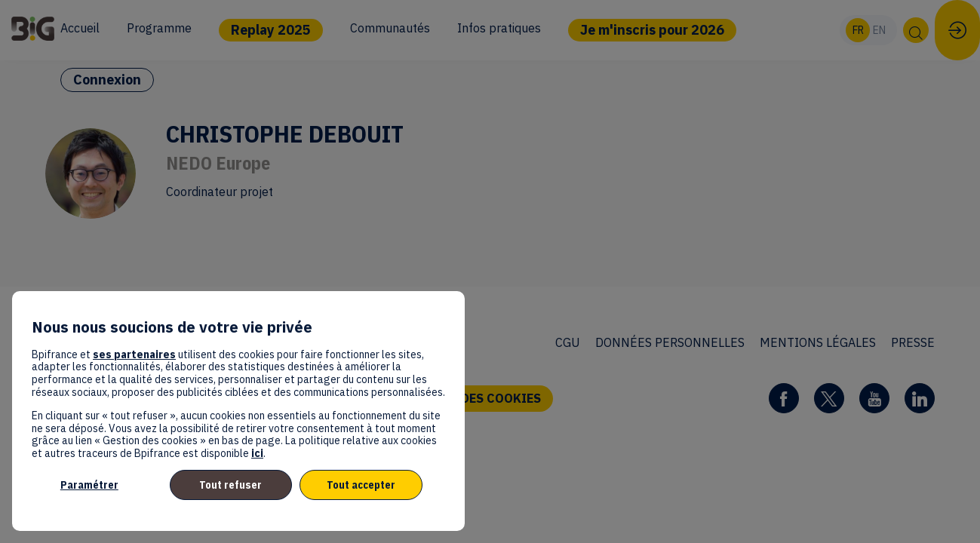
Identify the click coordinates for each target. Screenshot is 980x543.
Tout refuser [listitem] (230, 485)
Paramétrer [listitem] (89, 485)
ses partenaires (134, 354)
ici (257, 453)
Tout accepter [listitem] (361, 485)
